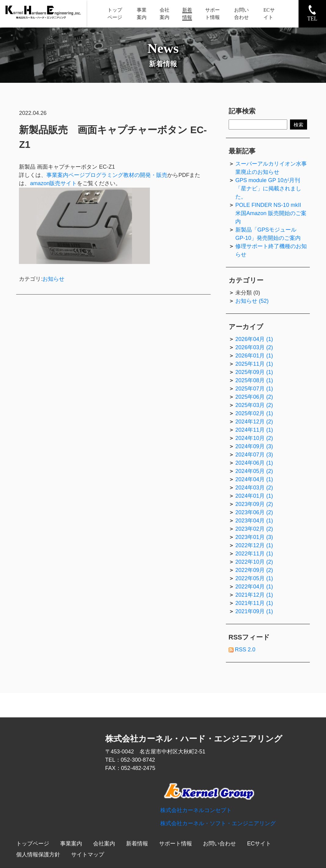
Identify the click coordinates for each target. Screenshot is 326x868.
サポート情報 (176, 844)
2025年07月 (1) (254, 389)
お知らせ (53, 279)
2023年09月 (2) (254, 504)
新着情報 (137, 844)
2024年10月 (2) (254, 438)
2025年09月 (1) (254, 372)
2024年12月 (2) (254, 422)
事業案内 (71, 844)
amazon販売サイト (53, 183)
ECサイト (259, 844)
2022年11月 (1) (254, 554)
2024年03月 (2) (254, 488)
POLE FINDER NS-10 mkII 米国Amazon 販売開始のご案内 (271, 213)
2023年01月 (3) (254, 537)
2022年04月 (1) (254, 587)
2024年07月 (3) (254, 455)
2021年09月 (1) (254, 611)
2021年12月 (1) (254, 595)
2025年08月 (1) (254, 380)
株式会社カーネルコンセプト (196, 810)
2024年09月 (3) (254, 446)
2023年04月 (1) (254, 521)
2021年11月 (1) (254, 603)
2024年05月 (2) (254, 471)
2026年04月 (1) (254, 339)
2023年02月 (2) (254, 529)
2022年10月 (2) (254, 562)
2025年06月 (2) (254, 397)
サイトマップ (88, 855)
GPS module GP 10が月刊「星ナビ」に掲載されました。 (268, 189)
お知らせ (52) (252, 301)
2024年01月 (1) (254, 496)
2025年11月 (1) (254, 364)
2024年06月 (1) (254, 463)
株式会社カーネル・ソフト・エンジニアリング (218, 823)
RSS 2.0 (242, 650)
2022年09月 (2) (254, 570)
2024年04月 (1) (254, 479)
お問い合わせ (219, 844)
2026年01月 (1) (254, 356)
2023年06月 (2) (254, 512)
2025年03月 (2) (254, 405)
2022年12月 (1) (254, 545)
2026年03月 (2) (254, 347)
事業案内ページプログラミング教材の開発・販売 (107, 175)
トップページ (33, 844)
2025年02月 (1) (254, 413)
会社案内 (104, 844)
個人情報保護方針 (38, 855)
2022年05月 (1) (254, 578)
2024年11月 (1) (254, 430)
